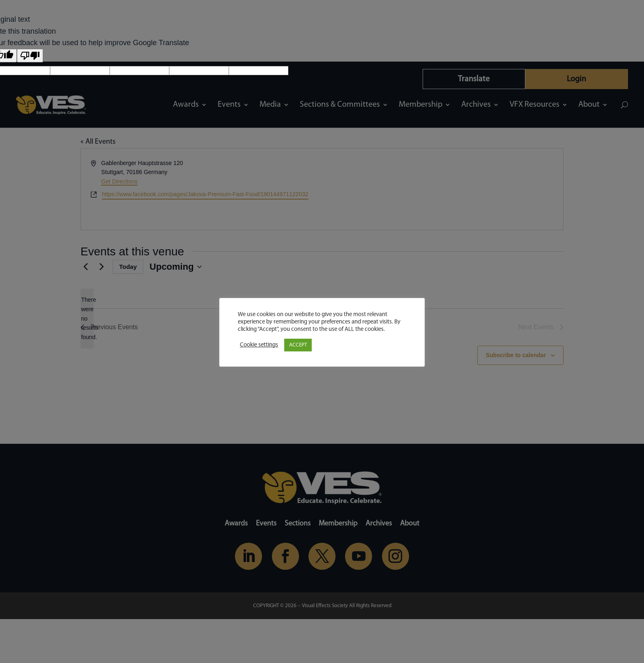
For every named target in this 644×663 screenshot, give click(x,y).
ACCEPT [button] (298, 345)
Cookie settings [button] (259, 345)
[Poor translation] (30, 56)
